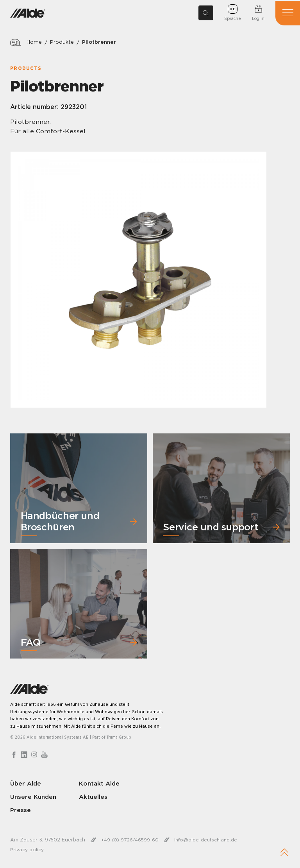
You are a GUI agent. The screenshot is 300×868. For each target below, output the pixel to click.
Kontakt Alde (99, 784)
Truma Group (120, 738)
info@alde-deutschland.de (207, 840)
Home (35, 42)
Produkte (64, 42)
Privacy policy (27, 850)
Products (26, 68)
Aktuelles (92, 797)
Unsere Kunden (34, 797)
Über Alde (26, 784)
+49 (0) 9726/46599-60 (130, 840)
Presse (21, 811)
